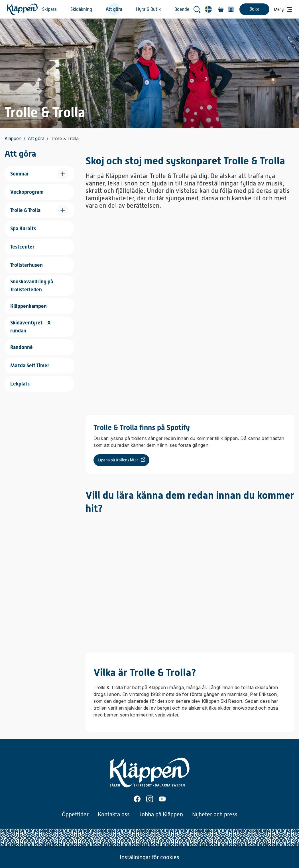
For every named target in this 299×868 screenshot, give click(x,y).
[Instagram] (150, 799)
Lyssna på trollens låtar (118, 460)
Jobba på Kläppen (161, 814)
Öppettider (75, 814)
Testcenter (22, 247)
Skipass (49, 9)
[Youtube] (162, 799)
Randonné (22, 347)
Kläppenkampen (29, 306)
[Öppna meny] (283, 9)
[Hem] (22, 9)
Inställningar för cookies (149, 857)
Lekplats (20, 384)
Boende (182, 9)
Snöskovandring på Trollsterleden (32, 285)
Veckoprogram (27, 192)
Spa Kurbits (23, 228)
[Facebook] (137, 799)
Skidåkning (81, 9)
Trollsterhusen (27, 265)
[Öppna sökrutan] (197, 9)
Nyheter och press (215, 814)
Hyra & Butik (148, 9)
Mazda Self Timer (30, 365)
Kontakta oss (114, 814)
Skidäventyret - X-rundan (32, 327)
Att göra (114, 9)
